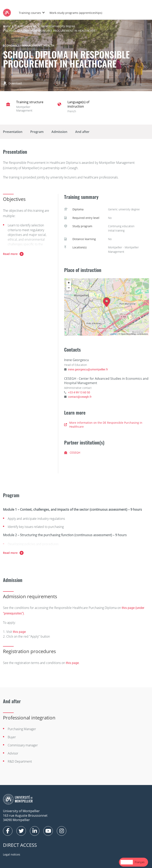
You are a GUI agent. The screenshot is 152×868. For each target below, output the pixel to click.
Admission (59, 132)
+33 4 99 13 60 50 (79, 392)
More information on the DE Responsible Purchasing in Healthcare (103, 425)
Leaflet (113, 334)
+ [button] (69, 283)
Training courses (30, 13)
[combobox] (127, 862)
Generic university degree (58, 26)
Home (7, 26)
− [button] (69, 288)
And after (82, 132)
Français (140, 862)
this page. (73, 663)
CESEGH (72, 453)
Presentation (13, 132)
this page (19, 632)
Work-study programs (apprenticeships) (76, 13)
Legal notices (12, 854)
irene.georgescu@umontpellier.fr (88, 369)
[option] (140, 862)
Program (37, 132)
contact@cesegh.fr (80, 397)
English (127, 862)
